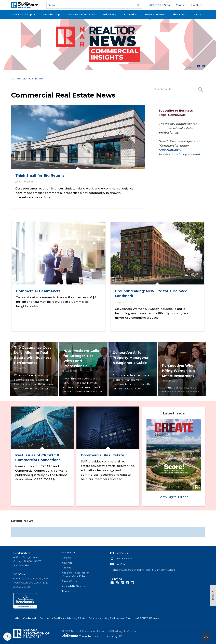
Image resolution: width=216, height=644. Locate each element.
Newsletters (69, 551)
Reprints (66, 566)
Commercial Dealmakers (39, 290)
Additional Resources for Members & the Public (75, 573)
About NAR (179, 14)
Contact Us (122, 552)
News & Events (155, 14)
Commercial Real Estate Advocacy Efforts (62, 617)
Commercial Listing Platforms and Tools (110, 617)
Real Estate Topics (24, 14)
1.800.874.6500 (124, 557)
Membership (52, 14)
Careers (66, 556)
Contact (181, 5)
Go (138, 5)
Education (131, 14)
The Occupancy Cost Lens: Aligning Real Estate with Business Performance (32, 371)
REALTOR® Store (160, 5)
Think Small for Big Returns (40, 175)
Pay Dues (197, 5)
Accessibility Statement (75, 585)
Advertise (67, 562)
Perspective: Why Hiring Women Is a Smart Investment (179, 376)
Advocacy (110, 14)
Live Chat (120, 563)
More (198, 14)
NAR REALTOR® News (147, 617)
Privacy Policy (69, 580)
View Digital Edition (174, 496)
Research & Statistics (82, 14)
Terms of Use (69, 590)
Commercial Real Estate (27, 79)
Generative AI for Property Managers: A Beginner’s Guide (131, 376)
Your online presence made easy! (100, 635)
